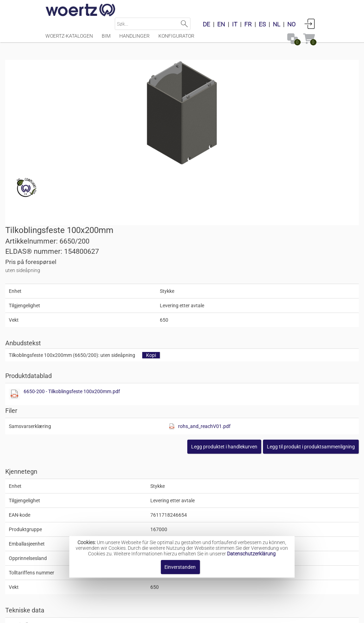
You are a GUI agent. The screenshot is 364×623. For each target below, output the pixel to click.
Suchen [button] (184, 24)
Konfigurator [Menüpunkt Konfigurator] (176, 39)
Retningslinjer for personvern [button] (228, 614)
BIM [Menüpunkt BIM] (106, 39)
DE (206, 24)
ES (262, 24)
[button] (271, 290)
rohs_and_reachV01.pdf (285, 270)
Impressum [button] (114, 614)
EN (221, 24)
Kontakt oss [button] (151, 614)
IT (235, 24)
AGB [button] (179, 614)
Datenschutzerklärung (251, 554)
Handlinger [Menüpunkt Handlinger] (134, 39)
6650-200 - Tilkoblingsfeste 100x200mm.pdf (252, 235)
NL (277, 24)
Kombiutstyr (178, 522)
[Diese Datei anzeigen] (195, 238)
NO (291, 24)
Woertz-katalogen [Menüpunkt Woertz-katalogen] (69, 39)
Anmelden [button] (310, 24)
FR (248, 24)
